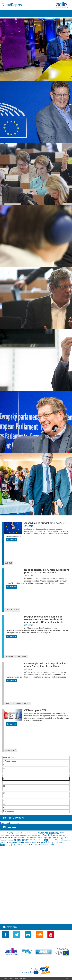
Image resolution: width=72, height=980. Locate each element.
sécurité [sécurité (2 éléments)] (62, 842)
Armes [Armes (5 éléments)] (13, 833)
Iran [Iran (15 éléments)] (61, 838)
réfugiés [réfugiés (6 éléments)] (41, 842)
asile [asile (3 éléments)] (18, 833)
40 (4, 800)
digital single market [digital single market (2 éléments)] (25, 835)
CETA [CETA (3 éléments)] (62, 833)
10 (4, 782)
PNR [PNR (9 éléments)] (57, 840)
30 (4, 797)
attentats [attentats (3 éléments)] (23, 833)
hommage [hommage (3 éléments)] (48, 838)
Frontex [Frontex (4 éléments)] (40, 838)
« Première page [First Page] (10, 761)
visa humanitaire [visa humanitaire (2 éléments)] (40, 845)
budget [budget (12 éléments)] (42, 833)
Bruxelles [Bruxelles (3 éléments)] (34, 833)
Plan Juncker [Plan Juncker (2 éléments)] (37, 840)
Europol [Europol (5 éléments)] (4, 838)
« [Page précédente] (4, 765)
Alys (67, 978)
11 (4, 786)
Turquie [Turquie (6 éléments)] (31, 845)
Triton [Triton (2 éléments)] (18, 845)
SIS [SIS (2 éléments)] (58, 842)
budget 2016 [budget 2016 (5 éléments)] (53, 833)
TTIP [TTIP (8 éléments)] (23, 845)
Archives (23, 978)
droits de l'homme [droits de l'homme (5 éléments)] (50, 835)
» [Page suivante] (4, 807)
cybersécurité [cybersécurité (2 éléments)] (15, 835)
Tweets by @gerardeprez (10, 823)
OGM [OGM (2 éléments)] (31, 840)
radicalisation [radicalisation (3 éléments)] (65, 840)
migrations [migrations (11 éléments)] (20, 840)
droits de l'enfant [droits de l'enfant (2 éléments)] (36, 835)
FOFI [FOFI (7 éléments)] (11, 838)
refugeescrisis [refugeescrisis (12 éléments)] (15, 842)
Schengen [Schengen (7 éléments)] (51, 842)
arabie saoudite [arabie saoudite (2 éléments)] (4, 833)
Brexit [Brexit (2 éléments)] (28, 833)
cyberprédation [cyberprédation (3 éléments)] (5, 835)
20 (4, 793)
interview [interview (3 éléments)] (55, 838)
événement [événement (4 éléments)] (50, 845)
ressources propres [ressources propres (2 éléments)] (30, 842)
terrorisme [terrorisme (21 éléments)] (8, 845)
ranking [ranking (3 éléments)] (3, 842)
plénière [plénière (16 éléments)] (47, 840)
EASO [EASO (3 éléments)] (68, 835)
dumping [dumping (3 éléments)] (62, 835)
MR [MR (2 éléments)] (28, 840)
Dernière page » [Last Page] (9, 811)
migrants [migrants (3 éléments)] (10, 840)
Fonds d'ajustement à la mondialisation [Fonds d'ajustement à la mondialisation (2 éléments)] (25, 838)
